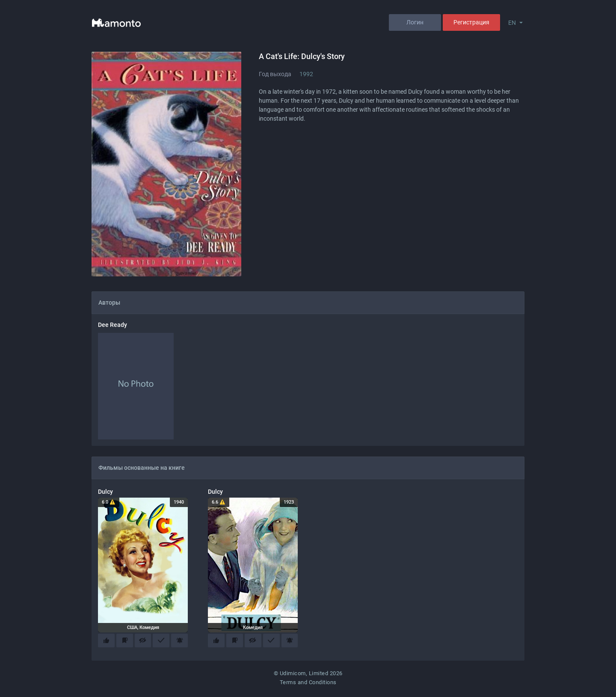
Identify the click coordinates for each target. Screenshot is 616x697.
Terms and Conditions (308, 684)
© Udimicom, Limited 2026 (308, 675)
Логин (415, 22)
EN (512, 23)
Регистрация (471, 22)
